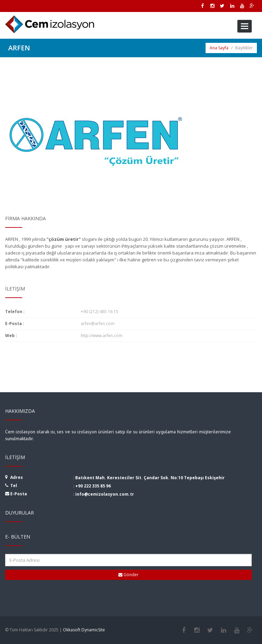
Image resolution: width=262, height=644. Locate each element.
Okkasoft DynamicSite (84, 630)
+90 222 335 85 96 (93, 486)
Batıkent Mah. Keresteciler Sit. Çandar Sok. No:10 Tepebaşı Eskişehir (150, 478)
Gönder (128, 575)
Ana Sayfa (219, 48)
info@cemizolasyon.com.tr (105, 494)
